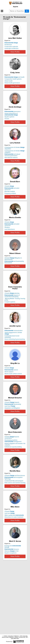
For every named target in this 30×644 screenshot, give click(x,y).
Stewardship (13, 452)
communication (14, 369)
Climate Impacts (12, 450)
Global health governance (12, 91)
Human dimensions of (11, 128)
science (11, 412)
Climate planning (12, 329)
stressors (12, 616)
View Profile (15, 58)
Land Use (10, 454)
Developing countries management (13, 495)
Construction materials (11, 48)
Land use (10, 574)
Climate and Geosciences (15, 532)
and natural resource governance (12, 174)
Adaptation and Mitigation (12, 456)
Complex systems (10, 337)
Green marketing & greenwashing (15, 378)
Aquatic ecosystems (11, 620)
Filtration (7, 253)
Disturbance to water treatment (14, 578)
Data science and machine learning (15, 539)
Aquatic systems (9, 131)
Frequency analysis (10, 214)
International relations (11, 176)
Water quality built (14, 576)
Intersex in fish (12, 618)
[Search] (27, 11)
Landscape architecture (12, 50)
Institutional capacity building (13, 501)
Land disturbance (10, 255)
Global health (9, 89)
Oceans (7, 133)
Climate (9, 207)
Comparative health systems (13, 87)
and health (14, 85)
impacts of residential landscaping (12, 331)
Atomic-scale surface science (13, 416)
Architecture (8, 46)
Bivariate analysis (10, 212)
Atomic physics (9, 414)
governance (13, 126)
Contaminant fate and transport (14, 537)
